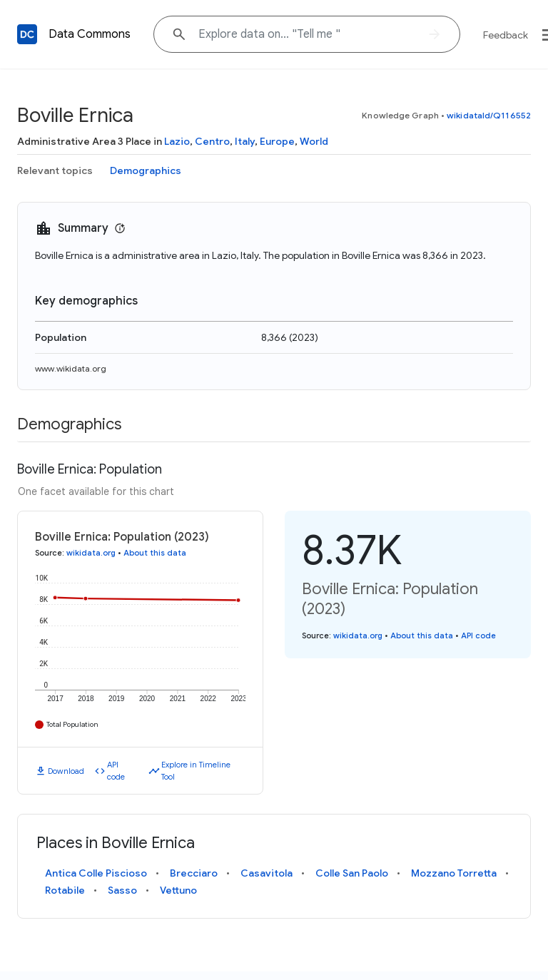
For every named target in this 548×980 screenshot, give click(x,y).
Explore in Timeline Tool (196, 771)
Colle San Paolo (352, 873)
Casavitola (267, 873)
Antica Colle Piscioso (96, 873)
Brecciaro (194, 873)
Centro (212, 141)
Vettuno (178, 890)
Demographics (146, 170)
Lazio (177, 141)
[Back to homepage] (27, 34)
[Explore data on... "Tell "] (307, 34)
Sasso (122, 890)
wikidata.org (91, 553)
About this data (155, 553)
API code (116, 771)
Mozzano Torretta (454, 873)
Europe (277, 141)
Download (66, 771)
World (314, 141)
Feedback (506, 35)
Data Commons (90, 34)
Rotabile (65, 890)
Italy (245, 141)
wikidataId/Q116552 (489, 115)
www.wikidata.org (71, 368)
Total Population (72, 724)
